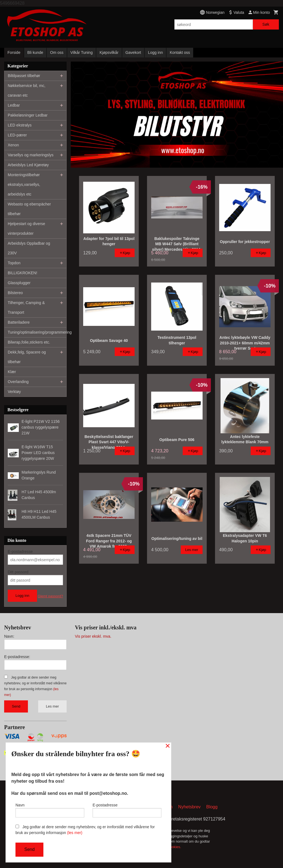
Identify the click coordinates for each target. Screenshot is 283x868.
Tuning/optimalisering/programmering (37, 332)
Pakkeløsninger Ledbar (28, 115)
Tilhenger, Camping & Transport (26, 308)
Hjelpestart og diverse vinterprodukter (26, 229)
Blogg (212, 807)
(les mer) (75, 833)
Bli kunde (35, 52)
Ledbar (14, 105)
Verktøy (14, 392)
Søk (266, 24)
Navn (50, 809)
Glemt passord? (50, 596)
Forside (14, 52)
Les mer (52, 706)
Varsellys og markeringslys (31, 155)
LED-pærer (17, 135)
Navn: (9, 636)
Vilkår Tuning (82, 52)
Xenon (13, 145)
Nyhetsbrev (189, 807)
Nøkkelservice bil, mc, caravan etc (27, 90)
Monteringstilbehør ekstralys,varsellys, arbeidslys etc (24, 184)
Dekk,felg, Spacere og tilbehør (27, 357)
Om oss (57, 52)
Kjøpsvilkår (109, 52)
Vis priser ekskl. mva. (93, 636)
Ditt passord (18, 572)
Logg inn (155, 52)
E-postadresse (20, 552)
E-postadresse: (17, 657)
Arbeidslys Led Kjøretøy (28, 165)
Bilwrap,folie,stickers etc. (29, 342)
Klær (12, 372)
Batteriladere (19, 322)
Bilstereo (15, 293)
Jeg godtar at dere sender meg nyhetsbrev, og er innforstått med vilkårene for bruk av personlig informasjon (85, 830)
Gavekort (133, 52)
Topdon (14, 263)
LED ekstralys (20, 125)
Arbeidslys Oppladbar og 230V (29, 248)
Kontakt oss (180, 52)
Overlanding (18, 382)
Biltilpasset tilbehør (24, 76)
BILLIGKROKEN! (23, 273)
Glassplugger (19, 283)
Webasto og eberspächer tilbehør (29, 209)
